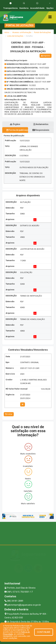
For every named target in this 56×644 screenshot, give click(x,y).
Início (7, 32)
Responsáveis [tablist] (41, 130)
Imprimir (46, 56)
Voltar (9, 414)
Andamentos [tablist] (41, 124)
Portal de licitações (42, 32)
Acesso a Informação (22, 32)
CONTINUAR (44, 632)
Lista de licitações (15, 36)
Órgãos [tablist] (15, 124)
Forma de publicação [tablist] (17, 130)
